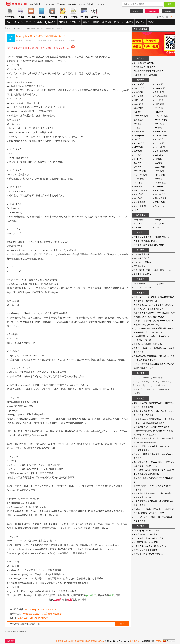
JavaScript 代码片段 (87, 4)
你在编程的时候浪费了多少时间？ (148, 71)
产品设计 (140, 22)
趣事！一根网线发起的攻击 (145, 241)
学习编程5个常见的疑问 (144, 63)
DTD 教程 (159, 187)
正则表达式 (61, 4)
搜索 (169, 4)
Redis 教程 (159, 92)
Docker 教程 (139, 179)
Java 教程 (138, 124)
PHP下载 (137, 228)
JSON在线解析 (140, 284)
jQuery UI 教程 (161, 120)
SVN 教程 (138, 151)
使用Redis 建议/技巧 (142, 274)
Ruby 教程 (159, 139)
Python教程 (51, 22)
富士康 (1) (137, 385)
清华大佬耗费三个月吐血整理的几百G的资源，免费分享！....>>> (41, 48)
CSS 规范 (138, 155)
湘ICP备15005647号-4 (95, 641)
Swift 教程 (138, 187)
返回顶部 (10, 641)
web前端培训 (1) (160, 378)
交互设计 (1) (148, 385)
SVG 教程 (138, 198)
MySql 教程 (139, 92)
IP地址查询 (159, 284)
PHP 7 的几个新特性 (142, 262)
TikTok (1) (137, 378)
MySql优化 (159, 224)
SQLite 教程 (139, 132)
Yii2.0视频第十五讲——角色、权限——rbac (153, 270)
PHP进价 (158, 220)
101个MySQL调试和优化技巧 (146, 531)
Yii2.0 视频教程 (161, 151)
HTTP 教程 (138, 108)
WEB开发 (75, 22)
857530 (159, 641)
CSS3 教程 (159, 143)
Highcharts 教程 (140, 175)
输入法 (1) (146, 382)
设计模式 (159, 108)
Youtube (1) (147, 378)
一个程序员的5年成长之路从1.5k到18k (150, 546)
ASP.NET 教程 (161, 135)
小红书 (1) (156, 382)
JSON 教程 (159, 104)
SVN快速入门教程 (141, 258)
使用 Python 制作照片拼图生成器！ (149, 344)
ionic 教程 (159, 155)
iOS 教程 (158, 128)
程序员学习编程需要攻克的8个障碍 (149, 245)
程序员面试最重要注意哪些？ (146, 550)
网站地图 (68, 641)
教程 (28, 22)
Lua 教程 (158, 163)
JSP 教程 (158, 159)
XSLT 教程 (159, 190)
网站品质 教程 (140, 206)
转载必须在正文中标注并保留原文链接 (42, 614)
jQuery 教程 (72, 4)
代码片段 (19, 22)
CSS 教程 (159, 100)
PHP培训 (137, 393)
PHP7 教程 (100, 4)
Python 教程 (160, 88)
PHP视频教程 (78, 641)
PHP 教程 (159, 84)
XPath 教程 (138, 194)
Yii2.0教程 (138, 224)
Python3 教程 (160, 132)
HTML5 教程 (139, 88)
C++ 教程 (138, 167)
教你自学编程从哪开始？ (144, 67)
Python (28, 28)
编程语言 (107, 22)
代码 (157, 228)
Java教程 (38, 22)
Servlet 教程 (139, 159)
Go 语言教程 (160, 183)
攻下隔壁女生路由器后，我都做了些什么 (151, 237)
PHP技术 (63, 22)
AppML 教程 (139, 84)
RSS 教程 (138, 163)
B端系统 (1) (160, 385)
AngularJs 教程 (140, 171)
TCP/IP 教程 (160, 202)
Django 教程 (160, 175)
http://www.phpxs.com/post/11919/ (40, 609)
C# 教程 (137, 139)
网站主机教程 (139, 202)
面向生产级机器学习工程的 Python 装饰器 (152, 427)
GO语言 (137, 210)
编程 (112, 595)
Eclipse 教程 (160, 167)
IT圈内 (151, 22)
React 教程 (159, 171)
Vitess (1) (137, 382)
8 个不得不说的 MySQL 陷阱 (146, 542)
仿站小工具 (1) (139, 389)
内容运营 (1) (167, 382)
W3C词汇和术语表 (142, 254)
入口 (173, 17)
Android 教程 (139, 143)
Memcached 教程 (141, 116)
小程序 (130, 22)
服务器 (96, 22)
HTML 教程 (139, 100)
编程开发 (23, 632)
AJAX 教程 (138, 147)
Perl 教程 (158, 179)
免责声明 (59, 641)
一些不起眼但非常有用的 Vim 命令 (149, 538)
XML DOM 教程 (140, 190)
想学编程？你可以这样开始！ (146, 75)
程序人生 (119, 22)
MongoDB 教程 (49, 4)
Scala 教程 (138, 183)
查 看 (122, 624)
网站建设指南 (161, 198)
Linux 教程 (138, 104)
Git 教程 (137, 128)
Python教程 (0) (164, 389)
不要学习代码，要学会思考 (145, 534)
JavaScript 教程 (161, 96)
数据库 (86, 22)
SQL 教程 (138, 112)
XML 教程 (159, 112)
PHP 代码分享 (35, 4)
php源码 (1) (152, 389)
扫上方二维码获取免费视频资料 (33, 618)
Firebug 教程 (139, 135)
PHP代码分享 (139, 220)
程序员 (16, 632)
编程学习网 (11, 28)
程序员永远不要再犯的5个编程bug (148, 554)
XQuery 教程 (160, 194)
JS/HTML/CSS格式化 (143, 288)
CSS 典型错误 (139, 266)
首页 (9, 22)
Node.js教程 (160, 147)
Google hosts (160, 206)
